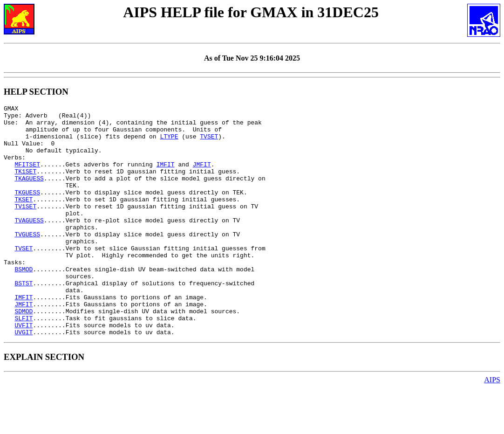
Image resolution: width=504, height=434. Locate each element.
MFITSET (27, 177)
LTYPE (169, 143)
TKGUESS (27, 210)
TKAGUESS (29, 193)
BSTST (24, 319)
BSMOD (24, 303)
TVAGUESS (29, 244)
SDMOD (24, 353)
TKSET (24, 219)
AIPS (492, 426)
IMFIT (166, 177)
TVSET (209, 143)
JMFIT (202, 177)
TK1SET (25, 185)
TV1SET (25, 227)
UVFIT (24, 370)
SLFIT (24, 361)
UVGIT (24, 378)
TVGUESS (27, 261)
